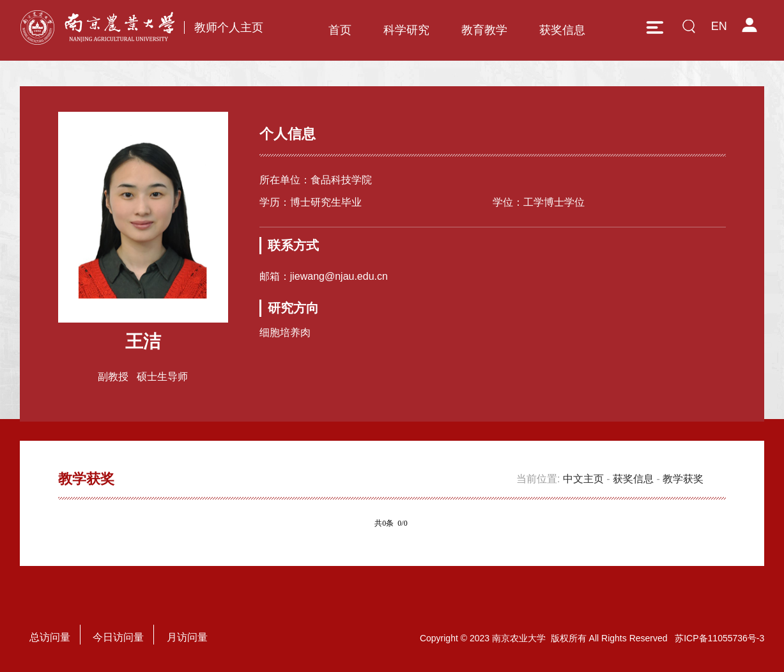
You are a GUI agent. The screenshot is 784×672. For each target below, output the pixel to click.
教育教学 (484, 30)
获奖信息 (562, 30)
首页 (340, 30)
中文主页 (583, 479)
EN (719, 26)
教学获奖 (683, 479)
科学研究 (406, 30)
